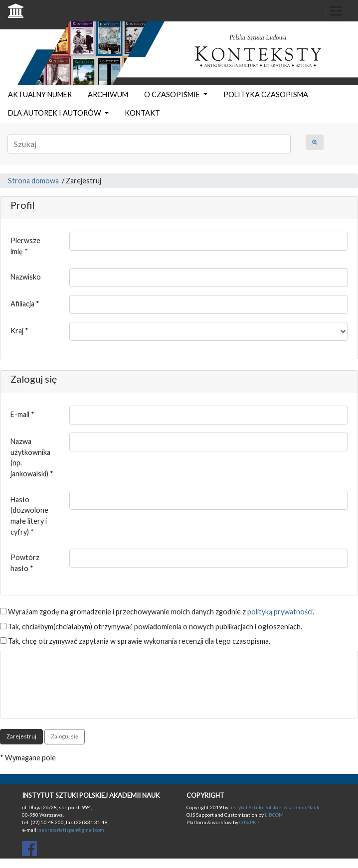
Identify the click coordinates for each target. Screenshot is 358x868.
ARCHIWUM (108, 94)
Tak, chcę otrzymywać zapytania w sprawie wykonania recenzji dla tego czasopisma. (135, 641)
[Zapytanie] (149, 144)
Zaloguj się (65, 736)
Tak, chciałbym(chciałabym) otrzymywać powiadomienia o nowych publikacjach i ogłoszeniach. (151, 627)
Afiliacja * (25, 304)
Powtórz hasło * (25, 563)
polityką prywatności (280, 612)
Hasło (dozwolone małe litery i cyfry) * (29, 516)
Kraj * (19, 331)
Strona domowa (33, 181)
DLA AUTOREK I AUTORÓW (55, 113)
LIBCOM (274, 815)
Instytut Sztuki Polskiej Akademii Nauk (274, 807)
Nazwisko (26, 277)
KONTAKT (142, 113)
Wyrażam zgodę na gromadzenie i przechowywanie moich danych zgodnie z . (157, 612)
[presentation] (86, 681)
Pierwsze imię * (25, 246)
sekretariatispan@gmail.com (72, 830)
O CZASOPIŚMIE (173, 94)
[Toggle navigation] (336, 11)
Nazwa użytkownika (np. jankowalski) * (32, 457)
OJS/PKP (249, 822)
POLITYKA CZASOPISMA (266, 94)
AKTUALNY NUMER (40, 94)
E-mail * (22, 414)
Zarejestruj (21, 736)
